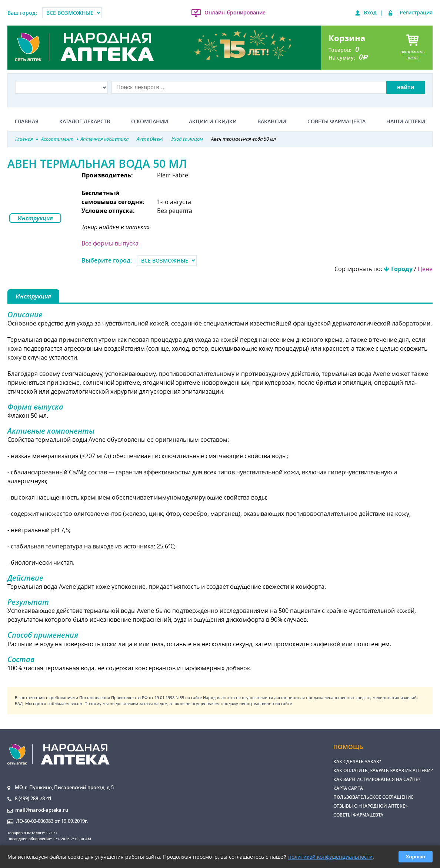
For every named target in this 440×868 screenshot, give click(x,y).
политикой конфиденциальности (330, 857)
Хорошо (416, 857)
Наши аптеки (406, 121)
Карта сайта (348, 788)
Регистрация (416, 12)
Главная (27, 121)
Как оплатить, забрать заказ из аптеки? (383, 770)
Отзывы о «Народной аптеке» (371, 806)
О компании (150, 121)
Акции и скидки (213, 121)
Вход (370, 12)
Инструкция (35, 218)
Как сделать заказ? (357, 762)
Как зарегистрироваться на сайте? (377, 779)
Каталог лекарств (85, 121)
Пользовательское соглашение (374, 797)
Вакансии (272, 121)
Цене (425, 269)
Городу (402, 269)
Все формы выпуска (110, 243)
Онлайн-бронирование (235, 12)
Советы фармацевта (336, 121)
